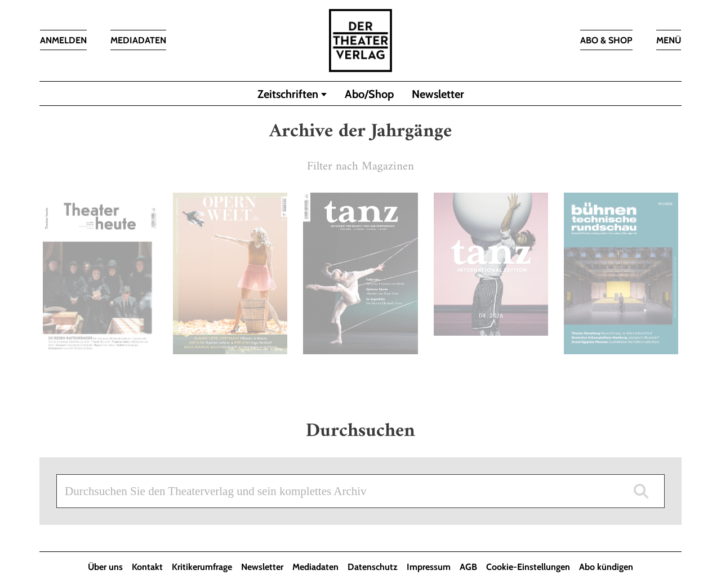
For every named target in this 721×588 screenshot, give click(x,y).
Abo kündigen (606, 567)
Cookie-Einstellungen (528, 567)
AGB (468, 567)
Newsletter (438, 94)
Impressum (429, 567)
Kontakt (147, 567)
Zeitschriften (288, 94)
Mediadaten (315, 567)
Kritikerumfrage (202, 567)
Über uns (105, 567)
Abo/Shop (369, 94)
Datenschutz (373, 567)
